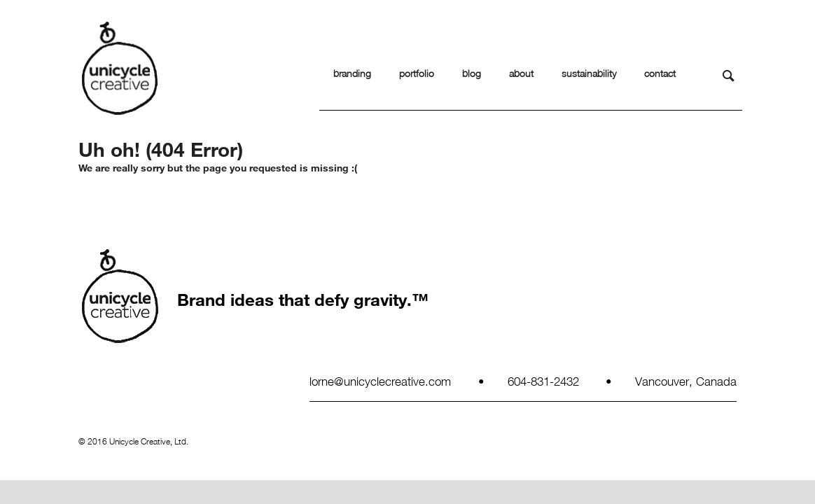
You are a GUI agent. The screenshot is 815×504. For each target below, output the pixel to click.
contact (660, 73)
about (521, 73)
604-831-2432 (543, 381)
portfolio (417, 73)
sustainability (589, 73)
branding (352, 73)
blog (472, 73)
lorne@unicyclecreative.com (380, 381)
